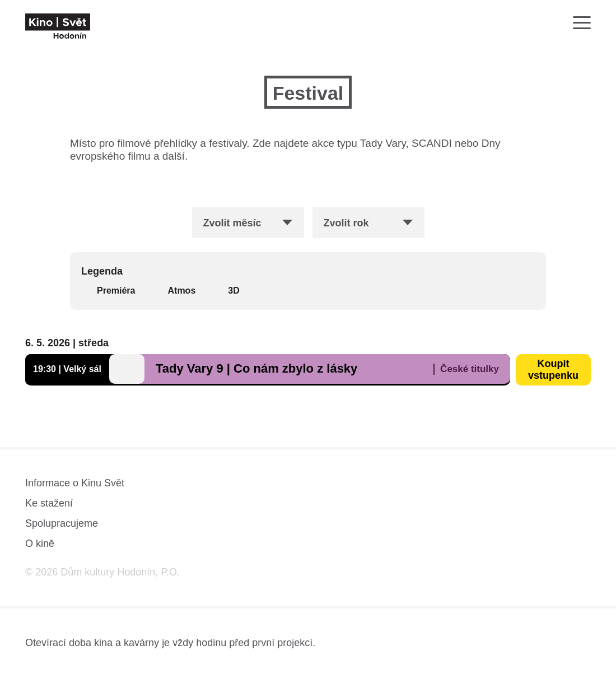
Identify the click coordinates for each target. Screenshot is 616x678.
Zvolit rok (346, 223)
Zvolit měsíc (232, 223)
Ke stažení (49, 503)
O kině (40, 544)
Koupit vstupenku (553, 370)
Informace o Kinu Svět (75, 483)
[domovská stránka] (58, 26)
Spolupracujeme (62, 523)
